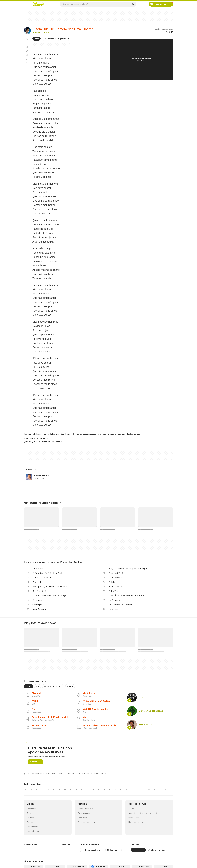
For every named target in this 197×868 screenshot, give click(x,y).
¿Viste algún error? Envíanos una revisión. (43, 442)
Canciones (31, 809)
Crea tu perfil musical (87, 809)
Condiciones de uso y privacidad (143, 813)
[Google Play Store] (31, 850)
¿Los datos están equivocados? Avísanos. (121, 434)
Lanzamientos (33, 831)
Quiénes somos (135, 818)
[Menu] (27, 4)
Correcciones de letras (88, 822)
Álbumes (31, 818)
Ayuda (131, 809)
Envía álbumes (84, 813)
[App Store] (45, 850)
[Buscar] (133, 4)
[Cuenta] (171, 4)
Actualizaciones (34, 827)
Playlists (30, 822)
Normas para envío (137, 822)
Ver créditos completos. (90, 434)
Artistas (30, 813)
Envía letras (83, 818)
